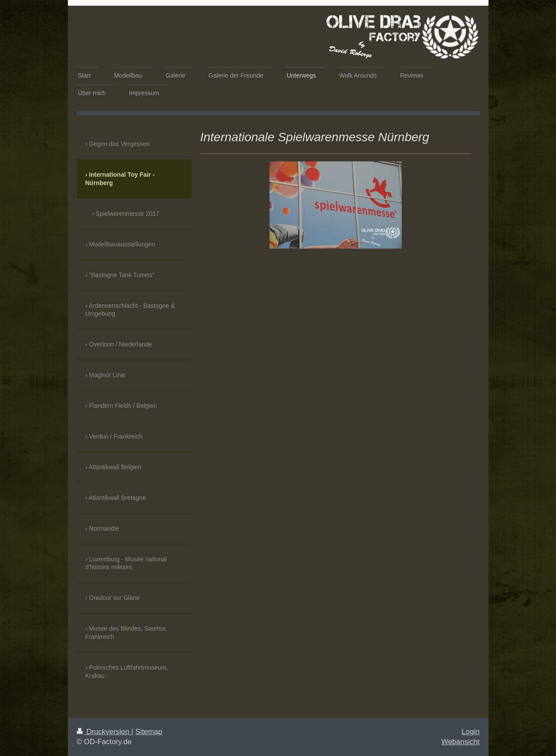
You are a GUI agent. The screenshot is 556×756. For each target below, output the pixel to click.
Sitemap (149, 732)
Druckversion (104, 732)
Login (470, 732)
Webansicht (460, 742)
